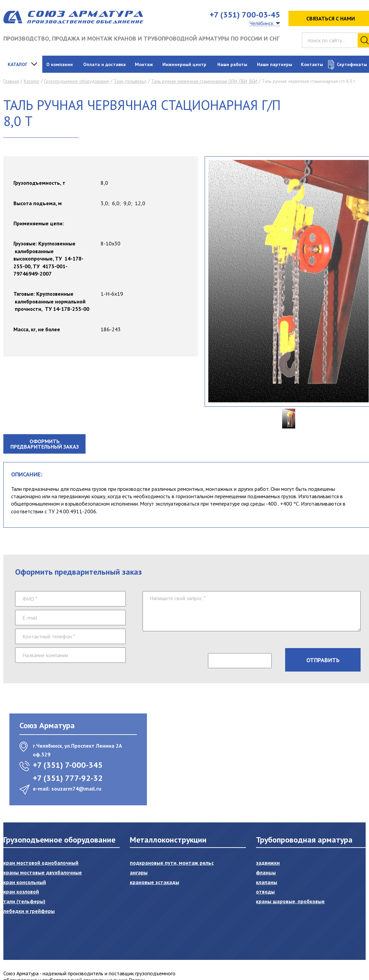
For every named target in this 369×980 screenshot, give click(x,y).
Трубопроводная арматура (304, 840)
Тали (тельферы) (130, 81)
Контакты (312, 64)
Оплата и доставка (104, 64)
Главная (11, 81)
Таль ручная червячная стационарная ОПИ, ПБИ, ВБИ (204, 81)
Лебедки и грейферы (29, 911)
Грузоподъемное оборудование (77, 81)
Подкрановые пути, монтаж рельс (172, 863)
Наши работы (232, 64)
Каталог (18, 64)
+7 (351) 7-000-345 (68, 765)
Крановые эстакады (154, 882)
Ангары (139, 872)
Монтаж (144, 64)
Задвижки (268, 863)
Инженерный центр (184, 64)
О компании (60, 64)
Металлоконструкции (168, 840)
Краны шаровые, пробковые (290, 901)
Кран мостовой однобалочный (41, 863)
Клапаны (267, 882)
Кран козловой (21, 891)
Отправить (323, 660)
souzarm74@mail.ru (76, 789)
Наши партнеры (275, 64)
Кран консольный (25, 882)
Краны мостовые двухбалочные (43, 872)
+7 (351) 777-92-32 (68, 778)
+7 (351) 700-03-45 (245, 15)
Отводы (265, 891)
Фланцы (266, 872)
